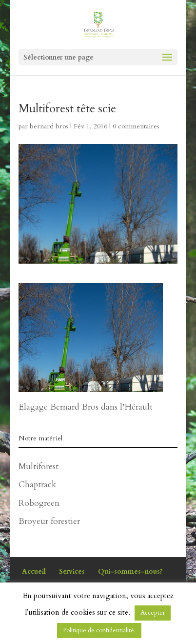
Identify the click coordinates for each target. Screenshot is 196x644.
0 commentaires (136, 126)
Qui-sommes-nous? (130, 571)
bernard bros (49, 126)
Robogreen (39, 503)
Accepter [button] (153, 613)
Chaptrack (37, 485)
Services (72, 571)
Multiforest (39, 467)
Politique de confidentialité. (99, 630)
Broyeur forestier (49, 521)
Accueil (34, 571)
